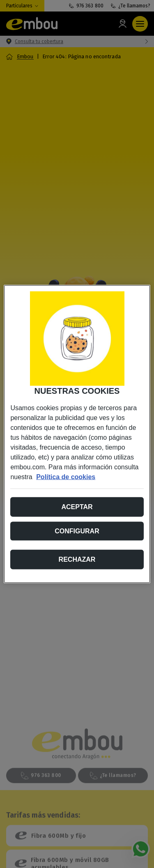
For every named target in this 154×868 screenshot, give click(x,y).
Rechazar (77, 559)
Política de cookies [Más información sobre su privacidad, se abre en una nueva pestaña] (66, 477)
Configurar (77, 531)
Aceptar (77, 507)
